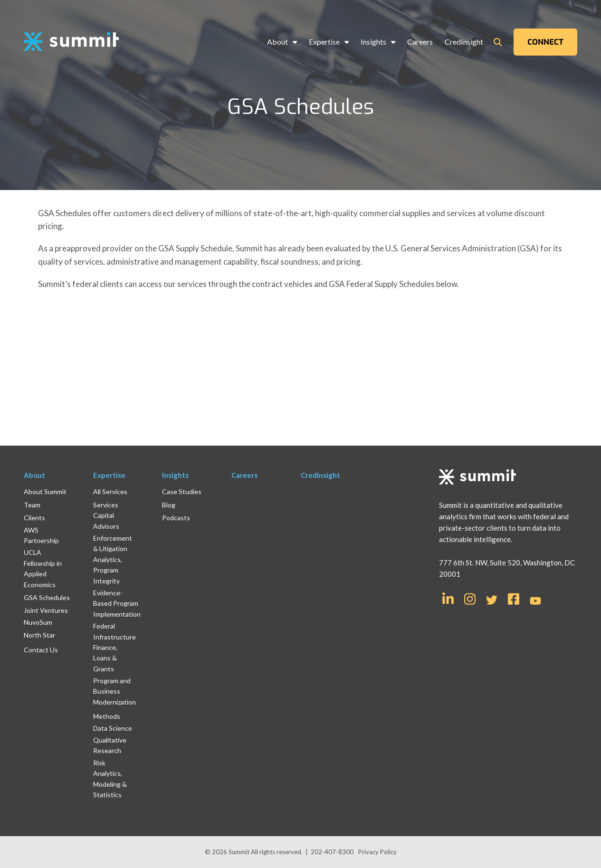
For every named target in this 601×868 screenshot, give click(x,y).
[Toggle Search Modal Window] (498, 42)
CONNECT (545, 42)
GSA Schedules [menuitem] (47, 597)
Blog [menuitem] (169, 505)
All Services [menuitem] (110, 491)
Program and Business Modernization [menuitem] (114, 691)
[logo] (71, 42)
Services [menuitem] (106, 505)
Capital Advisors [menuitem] (106, 520)
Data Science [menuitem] (113, 728)
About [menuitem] (277, 42)
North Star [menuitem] (39, 635)
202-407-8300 (332, 852)
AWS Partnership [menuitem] (41, 535)
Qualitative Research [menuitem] (110, 745)
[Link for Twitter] (492, 600)
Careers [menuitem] (420, 42)
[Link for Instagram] (470, 598)
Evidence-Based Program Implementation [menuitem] (117, 603)
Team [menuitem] (32, 505)
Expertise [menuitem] (324, 42)
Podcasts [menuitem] (176, 518)
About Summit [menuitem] (45, 491)
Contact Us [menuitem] (41, 650)
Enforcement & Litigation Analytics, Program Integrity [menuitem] (113, 559)
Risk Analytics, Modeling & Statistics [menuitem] (110, 779)
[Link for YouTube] (535, 601)
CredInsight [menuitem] (464, 42)
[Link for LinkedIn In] (448, 598)
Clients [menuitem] (34, 518)
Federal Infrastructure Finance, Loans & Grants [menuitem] (114, 647)
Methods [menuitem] (107, 716)
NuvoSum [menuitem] (38, 622)
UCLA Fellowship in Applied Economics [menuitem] (43, 568)
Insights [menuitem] (373, 42)
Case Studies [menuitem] (182, 491)
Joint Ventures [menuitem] (46, 610)
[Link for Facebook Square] (514, 598)
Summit (240, 852)
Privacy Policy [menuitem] (377, 852)
